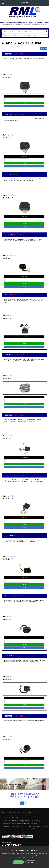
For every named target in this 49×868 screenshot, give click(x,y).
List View (44, 49)
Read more (36, 858)
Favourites (24, 96)
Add (24, 103)
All (26, 803)
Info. (24, 106)
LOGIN (12, 75)
